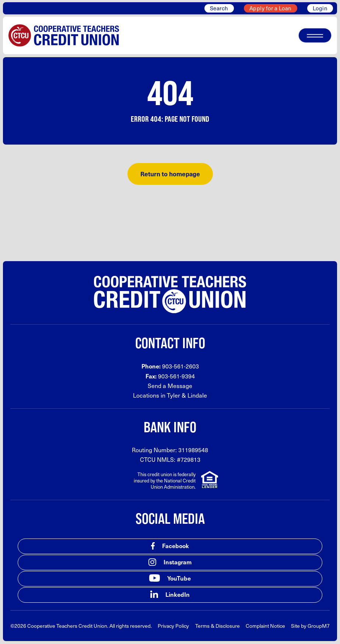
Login (320, 8)
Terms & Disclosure (218, 626)
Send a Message (170, 386)
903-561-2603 (180, 366)
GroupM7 (319, 626)
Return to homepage (170, 174)
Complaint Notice (265, 626)
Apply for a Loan (271, 8)
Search (219, 8)
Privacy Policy (173, 626)
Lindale (197, 395)
